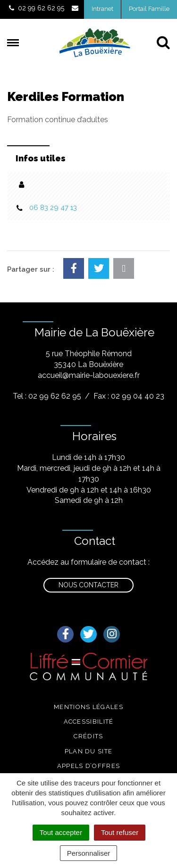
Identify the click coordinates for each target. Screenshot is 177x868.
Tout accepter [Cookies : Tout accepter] (61, 832)
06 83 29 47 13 (53, 208)
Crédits (88, 736)
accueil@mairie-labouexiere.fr (89, 375)
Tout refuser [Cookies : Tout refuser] (120, 832)
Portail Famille (149, 9)
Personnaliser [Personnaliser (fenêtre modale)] (89, 853)
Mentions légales (88, 707)
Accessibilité (89, 722)
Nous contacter (88, 585)
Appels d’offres (89, 766)
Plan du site (89, 751)
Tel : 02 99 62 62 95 (47, 396)
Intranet (102, 9)
